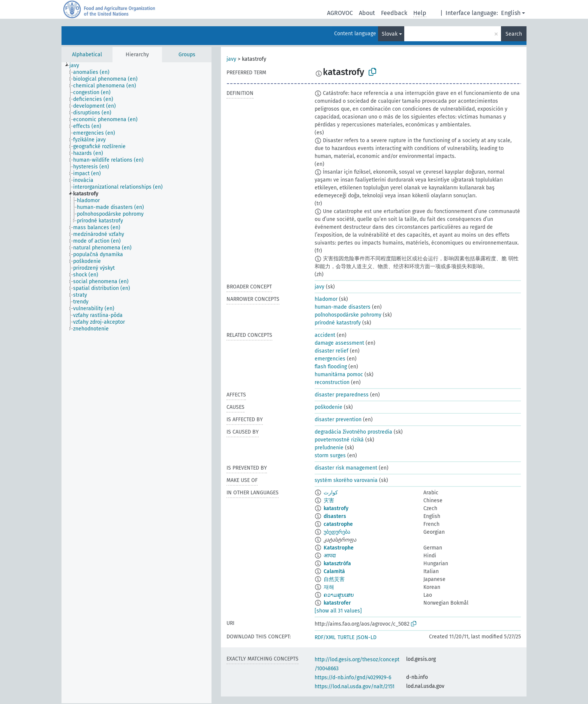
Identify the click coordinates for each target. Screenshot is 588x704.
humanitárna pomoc (339, 375)
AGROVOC (340, 13)
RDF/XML (325, 637)
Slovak (390, 34)
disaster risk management (346, 468)
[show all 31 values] (338, 611)
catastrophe (338, 524)
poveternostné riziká (339, 440)
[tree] (136, 383)
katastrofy (336, 508)
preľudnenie (329, 448)
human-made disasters (343, 307)
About (367, 13)
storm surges (330, 456)
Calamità (334, 571)
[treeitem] (77, 66)
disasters (335, 516)
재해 (329, 587)
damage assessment (339, 343)
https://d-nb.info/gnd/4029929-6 (353, 678)
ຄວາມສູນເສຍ (339, 595)
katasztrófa (337, 564)
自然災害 (334, 579)
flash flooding (331, 367)
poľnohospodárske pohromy (348, 315)
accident (325, 335)
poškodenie (328, 407)
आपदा (330, 556)
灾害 (329, 501)
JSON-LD (366, 637)
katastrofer (337, 603)
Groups (187, 55)
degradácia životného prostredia (353, 432)
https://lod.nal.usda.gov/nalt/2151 (355, 687)
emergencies (330, 359)
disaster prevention (338, 420)
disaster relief (331, 351)
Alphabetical (87, 55)
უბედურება (337, 532)
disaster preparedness (342, 395)
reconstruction (332, 382)
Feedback (394, 13)
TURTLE (346, 637)
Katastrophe (339, 548)
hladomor (326, 299)
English (511, 13)
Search (514, 34)
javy (231, 59)
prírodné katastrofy (338, 323)
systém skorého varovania (346, 480)
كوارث (331, 493)
